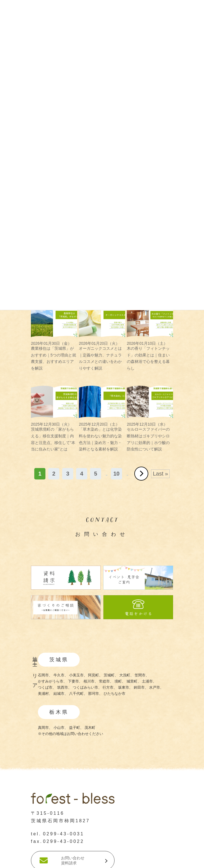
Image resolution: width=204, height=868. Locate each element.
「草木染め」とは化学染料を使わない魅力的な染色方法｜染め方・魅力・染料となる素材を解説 (102, 437)
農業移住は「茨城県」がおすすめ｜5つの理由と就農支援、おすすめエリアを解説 (54, 356)
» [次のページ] (141, 474)
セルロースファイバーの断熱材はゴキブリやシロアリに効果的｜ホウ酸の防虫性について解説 (150, 437)
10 (116, 474)
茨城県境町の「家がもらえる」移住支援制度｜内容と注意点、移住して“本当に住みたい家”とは (54, 437)
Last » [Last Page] (160, 474)
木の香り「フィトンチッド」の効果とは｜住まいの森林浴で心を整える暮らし (150, 356)
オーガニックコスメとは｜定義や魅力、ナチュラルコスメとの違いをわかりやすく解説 (102, 356)
